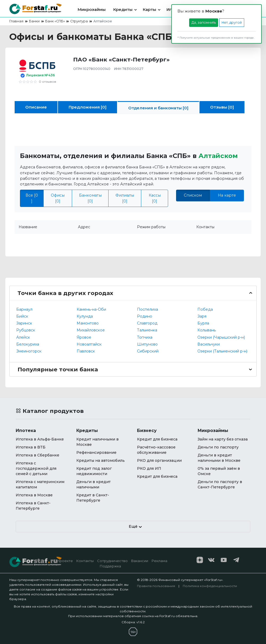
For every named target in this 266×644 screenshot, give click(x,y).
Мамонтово (88, 323)
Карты (149, 9)
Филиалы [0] (125, 198)
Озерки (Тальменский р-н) (222, 351)
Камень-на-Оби (91, 309)
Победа (205, 309)
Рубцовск (26, 330)
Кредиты (123, 9)
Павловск (86, 351)
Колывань (207, 330)
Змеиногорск (29, 351)
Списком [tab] (193, 195)
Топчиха (145, 337)
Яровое (84, 337)
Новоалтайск (89, 344)
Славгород (147, 323)
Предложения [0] (88, 107)
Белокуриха (28, 344)
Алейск (23, 337)
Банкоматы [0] (90, 198)
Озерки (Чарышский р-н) (221, 337)
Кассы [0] (155, 198)
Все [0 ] (32, 198)
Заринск (24, 323)
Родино (145, 316)
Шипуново (147, 344)
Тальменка (147, 330)
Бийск (22, 316)
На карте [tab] (227, 195)
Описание (36, 107)
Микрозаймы (92, 9)
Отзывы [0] (222, 107)
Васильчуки (209, 344)
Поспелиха (147, 309)
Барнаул (24, 309)
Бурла (203, 323)
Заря (202, 316)
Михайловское (91, 330)
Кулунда (85, 316)
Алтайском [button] (218, 156)
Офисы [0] (58, 198)
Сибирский (148, 351)
